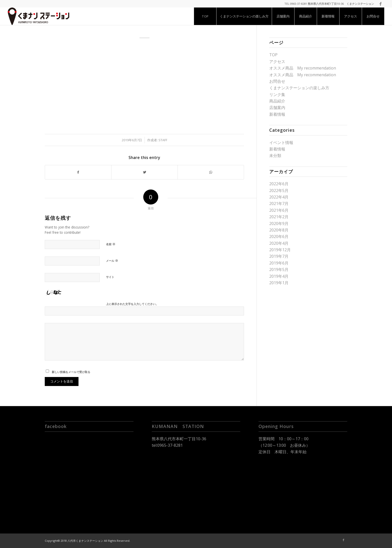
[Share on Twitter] (144, 172)
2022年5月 (279, 190)
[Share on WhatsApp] (211, 172)
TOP (273, 55)
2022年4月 (279, 197)
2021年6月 (279, 210)
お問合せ (277, 81)
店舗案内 (277, 107)
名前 (111, 244)
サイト (110, 277)
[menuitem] (205, 16)
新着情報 (277, 114)
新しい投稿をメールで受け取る (71, 372)
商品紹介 (277, 101)
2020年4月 (279, 243)
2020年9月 (279, 223)
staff (163, 140)
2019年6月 (279, 263)
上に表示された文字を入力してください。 (132, 304)
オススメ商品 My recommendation (303, 68)
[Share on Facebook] (78, 172)
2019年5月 (279, 269)
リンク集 (277, 94)
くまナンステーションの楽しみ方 (299, 88)
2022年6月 (279, 184)
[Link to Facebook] (380, 4)
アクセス (277, 61)
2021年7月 (279, 203)
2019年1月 (279, 283)
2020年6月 (279, 236)
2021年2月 (279, 217)
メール (112, 260)
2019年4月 (279, 276)
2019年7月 (279, 256)
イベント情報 (281, 142)
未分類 (275, 155)
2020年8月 (279, 230)
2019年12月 (280, 250)
